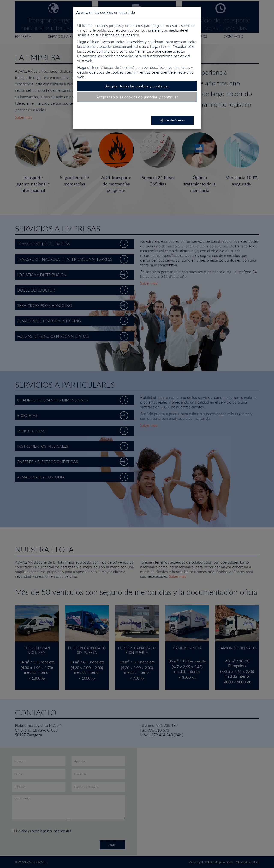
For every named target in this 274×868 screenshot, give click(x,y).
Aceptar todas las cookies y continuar (137, 86)
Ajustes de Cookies (172, 120)
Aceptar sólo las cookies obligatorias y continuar (137, 97)
